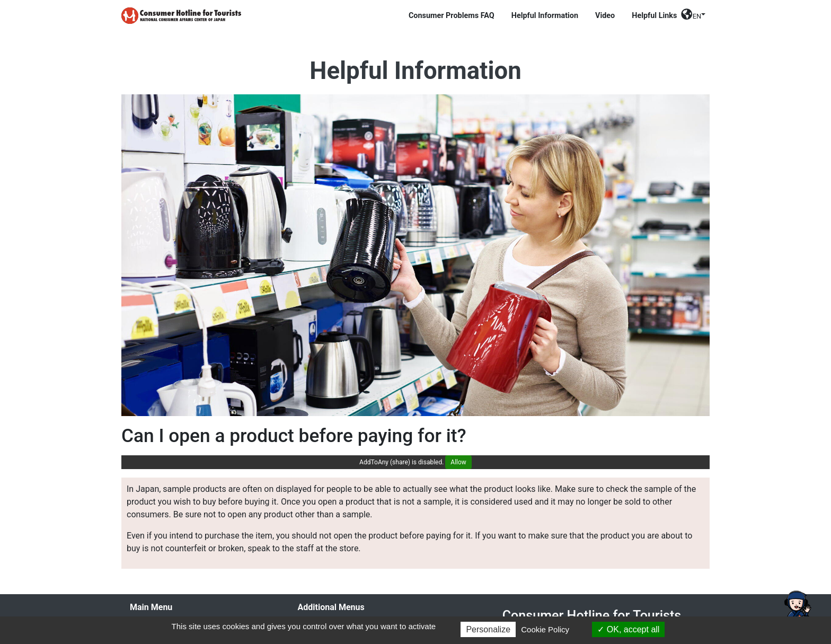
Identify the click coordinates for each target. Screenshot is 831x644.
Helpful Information (545, 16)
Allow (458, 462)
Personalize (488, 629)
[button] (693, 18)
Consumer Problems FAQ (452, 16)
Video (605, 16)
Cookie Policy (545, 629)
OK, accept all (628, 629)
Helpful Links (654, 16)
